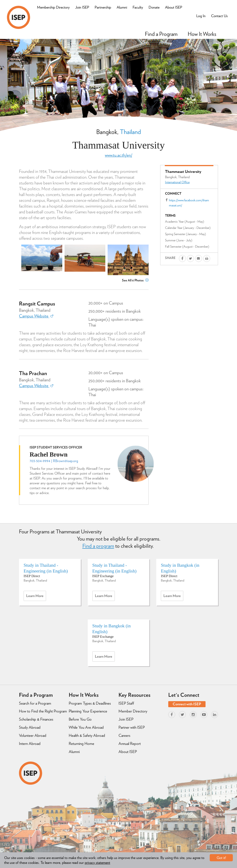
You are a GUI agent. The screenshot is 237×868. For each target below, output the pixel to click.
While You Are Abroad (86, 727)
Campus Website (36, 316)
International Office (177, 182)
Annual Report (130, 744)
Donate (154, 7)
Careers (124, 735)
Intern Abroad (30, 744)
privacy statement (97, 863)
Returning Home (81, 744)
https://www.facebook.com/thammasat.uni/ (189, 203)
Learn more (36, 597)
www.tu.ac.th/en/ (118, 155)
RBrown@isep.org (65, 461)
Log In (201, 16)
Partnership (103, 7)
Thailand (130, 132)
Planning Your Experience (88, 711)
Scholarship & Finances (36, 719)
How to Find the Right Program (43, 711)
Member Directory (133, 711)
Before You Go (80, 719)
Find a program (98, 546)
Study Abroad (30, 727)
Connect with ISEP (187, 704)
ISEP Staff (126, 703)
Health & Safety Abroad (87, 735)
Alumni (122, 7)
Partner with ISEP (132, 727)
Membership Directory (53, 7)
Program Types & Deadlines (90, 703)
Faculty (138, 7)
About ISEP (174, 7)
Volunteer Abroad (33, 735)
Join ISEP (82, 7)
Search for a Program (35, 703)
